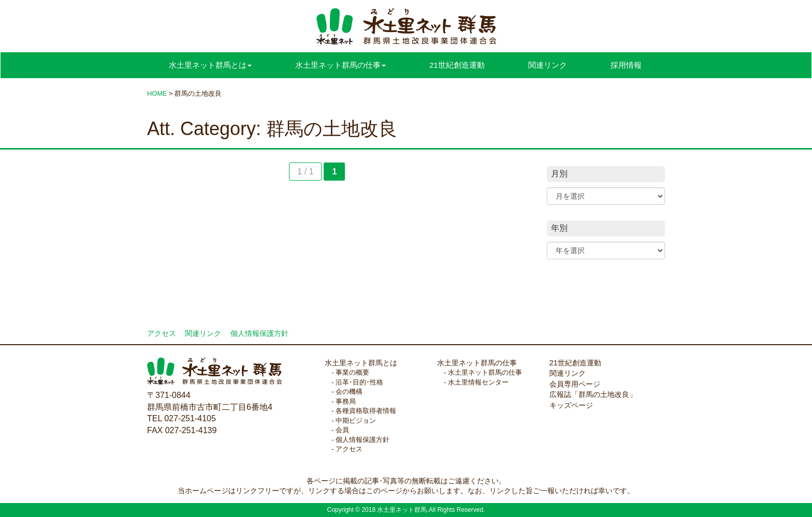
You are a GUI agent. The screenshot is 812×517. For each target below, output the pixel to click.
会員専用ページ (575, 384)
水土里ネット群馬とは (361, 363)
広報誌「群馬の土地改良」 (593, 394)
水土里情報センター (478, 382)
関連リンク (548, 65)
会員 (342, 430)
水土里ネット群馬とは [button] (210, 65)
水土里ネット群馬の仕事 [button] (340, 65)
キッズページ (571, 405)
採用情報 (626, 65)
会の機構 (349, 392)
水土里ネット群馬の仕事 (477, 363)
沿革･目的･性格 (359, 382)
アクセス (162, 334)
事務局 (346, 401)
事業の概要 (352, 372)
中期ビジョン (356, 420)
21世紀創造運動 (457, 65)
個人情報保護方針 (259, 334)
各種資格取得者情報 (366, 411)
